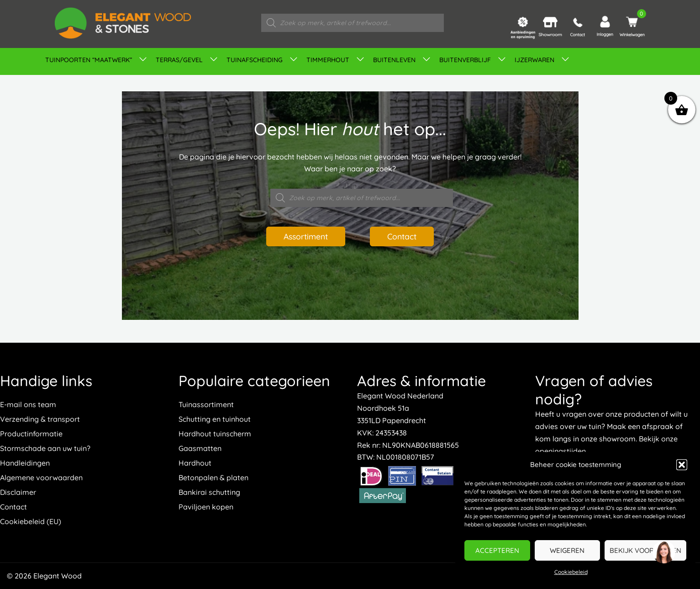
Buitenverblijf (465, 60)
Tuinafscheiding (255, 60)
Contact (405, 236)
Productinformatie (31, 434)
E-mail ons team (28, 404)
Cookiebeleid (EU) (31, 521)
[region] (663, 552)
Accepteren (497, 550)
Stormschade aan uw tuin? (45, 448)
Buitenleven (394, 60)
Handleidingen (25, 463)
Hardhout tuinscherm (215, 434)
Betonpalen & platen (213, 478)
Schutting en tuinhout (215, 419)
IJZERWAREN (534, 60)
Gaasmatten (200, 448)
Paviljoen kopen (206, 507)
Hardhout (195, 463)
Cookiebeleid (571, 572)
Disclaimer (18, 492)
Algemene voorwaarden (41, 478)
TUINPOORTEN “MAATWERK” (89, 60)
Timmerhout (328, 60)
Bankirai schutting (209, 492)
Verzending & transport (40, 419)
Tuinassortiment (206, 404)
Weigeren (567, 550)
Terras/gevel (179, 60)
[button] (682, 465)
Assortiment (303, 236)
